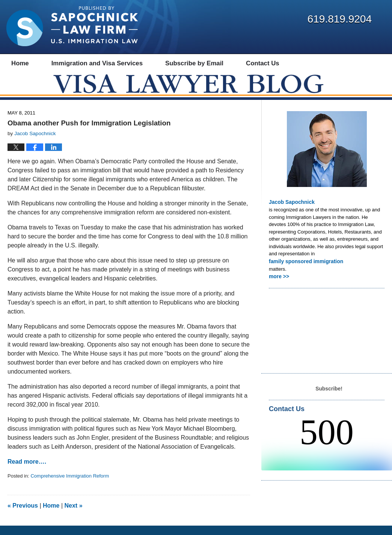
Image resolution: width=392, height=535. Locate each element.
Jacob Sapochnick (290, 211)
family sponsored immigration (304, 270)
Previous (23, 515)
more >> (278, 284)
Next (74, 515)
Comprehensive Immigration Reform (70, 485)
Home (51, 515)
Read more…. (27, 471)
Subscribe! (329, 396)
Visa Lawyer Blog (72, 26)
